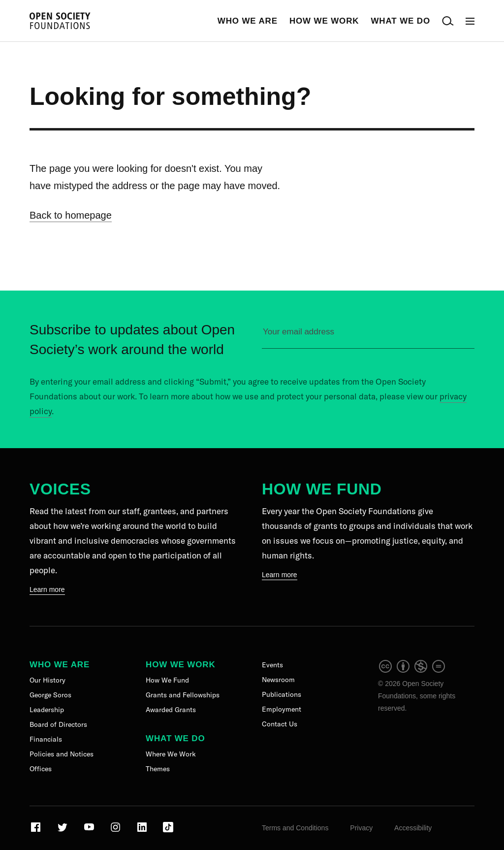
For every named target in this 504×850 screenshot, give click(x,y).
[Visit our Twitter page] (63, 831)
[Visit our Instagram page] (116, 831)
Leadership (47, 710)
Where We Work (171, 754)
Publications (282, 694)
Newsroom (278, 680)
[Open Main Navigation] (470, 21)
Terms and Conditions (295, 828)
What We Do (400, 21)
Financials (46, 739)
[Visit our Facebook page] (37, 831)
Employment (282, 709)
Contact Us (280, 724)
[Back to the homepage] (60, 21)
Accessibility (413, 828)
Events (272, 665)
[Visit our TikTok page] (168, 831)
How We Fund (322, 489)
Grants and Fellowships (183, 695)
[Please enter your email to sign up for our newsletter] (368, 336)
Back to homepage (71, 215)
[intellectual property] (412, 671)
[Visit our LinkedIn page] (143, 831)
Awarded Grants (171, 710)
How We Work (324, 21)
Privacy (361, 828)
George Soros (50, 695)
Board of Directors (58, 724)
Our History (47, 680)
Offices (41, 769)
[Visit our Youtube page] (90, 831)
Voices (60, 489)
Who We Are (248, 21)
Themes (158, 769)
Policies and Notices (62, 754)
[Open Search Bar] (448, 21)
